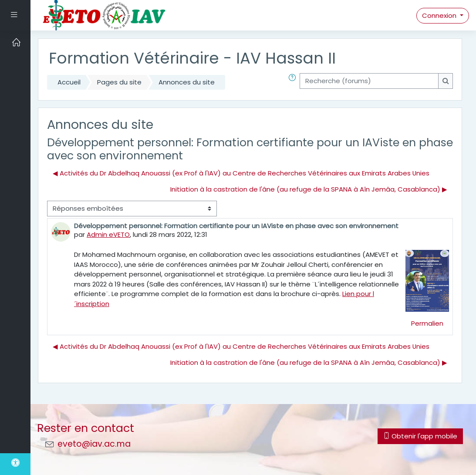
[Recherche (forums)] (369, 81)
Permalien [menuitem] (427, 323)
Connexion (440, 15)
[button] (294, 82)
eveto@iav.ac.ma (94, 444)
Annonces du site (187, 82)
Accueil (69, 82)
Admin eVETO (108, 234)
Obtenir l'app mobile (420, 436)
